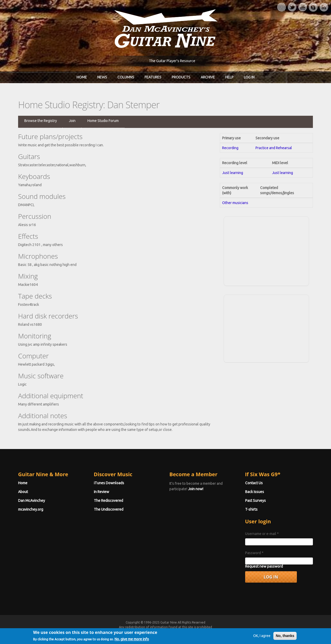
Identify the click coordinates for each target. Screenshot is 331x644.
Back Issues (255, 492)
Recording (230, 148)
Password (254, 553)
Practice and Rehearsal (274, 148)
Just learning (233, 173)
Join (72, 121)
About (23, 492)
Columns (126, 77)
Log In (249, 77)
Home (82, 77)
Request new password (264, 566)
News (102, 77)
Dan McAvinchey (32, 501)
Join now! (196, 489)
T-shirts (251, 509)
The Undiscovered (109, 509)
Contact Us (254, 483)
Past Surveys (255, 501)
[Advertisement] (266, 250)
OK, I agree (262, 637)
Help (229, 77)
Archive (208, 77)
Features (153, 77)
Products (181, 77)
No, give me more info (132, 641)
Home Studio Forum (103, 121)
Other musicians (235, 203)
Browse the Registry (41, 121)
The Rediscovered (108, 501)
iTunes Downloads (109, 483)
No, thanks (285, 637)
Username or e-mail (262, 534)
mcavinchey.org (31, 509)
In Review (101, 492)
